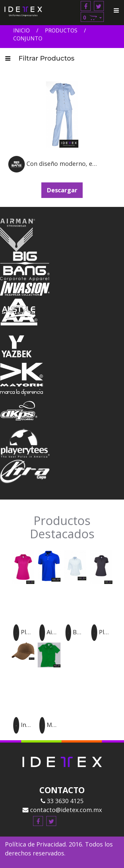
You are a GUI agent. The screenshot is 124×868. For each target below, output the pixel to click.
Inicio (21, 30)
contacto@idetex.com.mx (62, 810)
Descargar (62, 190)
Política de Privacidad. (36, 844)
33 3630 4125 (62, 801)
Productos (61, 30)
